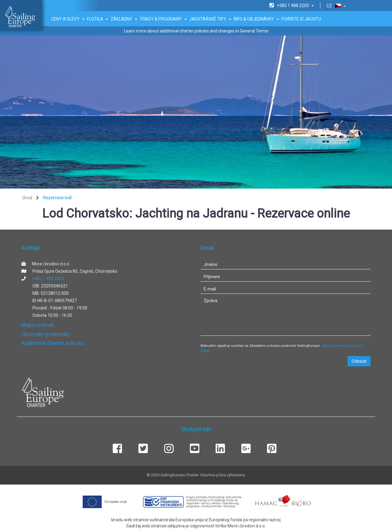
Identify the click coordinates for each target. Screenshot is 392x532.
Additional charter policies (53, 343)
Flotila (98, 19)
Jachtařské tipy (210, 19)
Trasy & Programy (163, 19)
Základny (124, 19)
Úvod (27, 198)
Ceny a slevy (68, 19)
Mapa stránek (38, 325)
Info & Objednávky (256, 19)
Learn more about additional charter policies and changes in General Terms (196, 31)
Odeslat (359, 361)
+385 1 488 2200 (48, 279)
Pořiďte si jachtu (301, 19)
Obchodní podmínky (46, 334)
